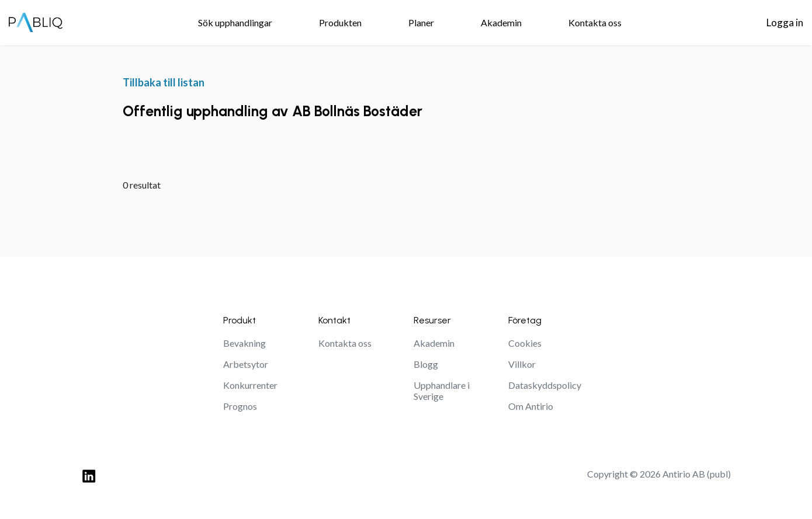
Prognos (240, 406)
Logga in (785, 22)
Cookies (525, 343)
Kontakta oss (345, 343)
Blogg (426, 364)
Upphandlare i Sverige (442, 391)
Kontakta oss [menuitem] (595, 22)
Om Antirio (531, 406)
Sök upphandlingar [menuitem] (235, 22)
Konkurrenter (250, 385)
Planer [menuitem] (421, 22)
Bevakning (244, 343)
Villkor (522, 364)
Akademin (434, 343)
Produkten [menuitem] (340, 22)
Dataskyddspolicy (545, 385)
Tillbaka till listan (164, 82)
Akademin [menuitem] (501, 22)
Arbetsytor (246, 364)
